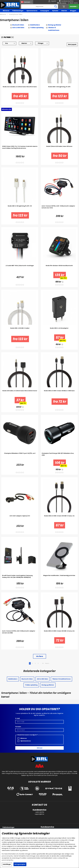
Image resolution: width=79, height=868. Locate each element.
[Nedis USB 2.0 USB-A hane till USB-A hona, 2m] (59, 634)
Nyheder (55, 11)
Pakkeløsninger (18, 11)
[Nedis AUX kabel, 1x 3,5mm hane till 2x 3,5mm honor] (20, 393)
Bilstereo (6, 11)
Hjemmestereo (32, 11)
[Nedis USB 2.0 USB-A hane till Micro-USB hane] (59, 393)
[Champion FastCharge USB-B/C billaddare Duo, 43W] (59, 456)
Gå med (39, 748)
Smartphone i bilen (16, 14)
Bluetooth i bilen (18, 25)
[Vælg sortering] (72, 44)
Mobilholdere (35, 25)
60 (43, 663)
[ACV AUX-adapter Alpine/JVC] (20, 519)
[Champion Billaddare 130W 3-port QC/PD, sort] (20, 456)
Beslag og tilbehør (55, 25)
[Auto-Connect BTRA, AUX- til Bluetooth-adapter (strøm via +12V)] (59, 209)
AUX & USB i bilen (18, 28)
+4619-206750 (40, 812)
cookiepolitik (63, 840)
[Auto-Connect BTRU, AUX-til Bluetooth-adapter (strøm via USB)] (20, 634)
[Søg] (39, 7)
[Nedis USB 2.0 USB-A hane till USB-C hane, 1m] (59, 519)
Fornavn (18, 727)
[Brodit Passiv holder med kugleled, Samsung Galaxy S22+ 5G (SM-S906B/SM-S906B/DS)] (20, 578)
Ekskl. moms (74, 3)
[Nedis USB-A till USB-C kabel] (20, 331)
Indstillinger (7, 864)
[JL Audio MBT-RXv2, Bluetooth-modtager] (20, 268)
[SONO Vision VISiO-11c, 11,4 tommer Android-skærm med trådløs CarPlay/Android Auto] (20, 149)
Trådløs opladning (37, 28)
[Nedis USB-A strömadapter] (59, 331)
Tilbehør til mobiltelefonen (54, 29)
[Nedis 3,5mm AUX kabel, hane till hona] (59, 149)
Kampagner (45, 11)
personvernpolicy (7, 856)
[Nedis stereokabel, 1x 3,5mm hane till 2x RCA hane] (20, 89)
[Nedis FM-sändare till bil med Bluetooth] (59, 268)
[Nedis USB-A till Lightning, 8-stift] (59, 89)
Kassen (74, 6)
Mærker (64, 11)
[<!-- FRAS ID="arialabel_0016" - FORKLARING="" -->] (63, 282)
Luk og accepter (20, 864)
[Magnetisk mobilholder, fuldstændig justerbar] (59, 578)
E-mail (17, 718)
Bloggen (73, 11)
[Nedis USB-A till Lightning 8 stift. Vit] (20, 209)
